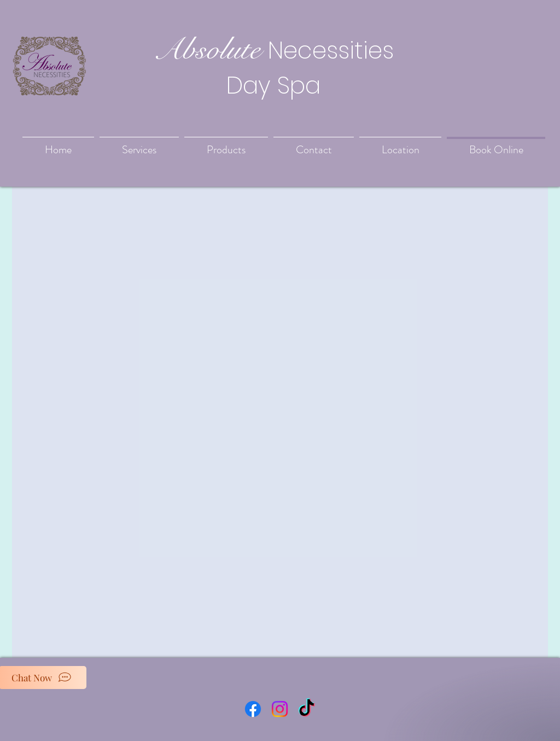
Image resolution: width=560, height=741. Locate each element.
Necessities (331, 50)
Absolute (207, 49)
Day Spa (273, 85)
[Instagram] (280, 709)
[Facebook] (253, 709)
